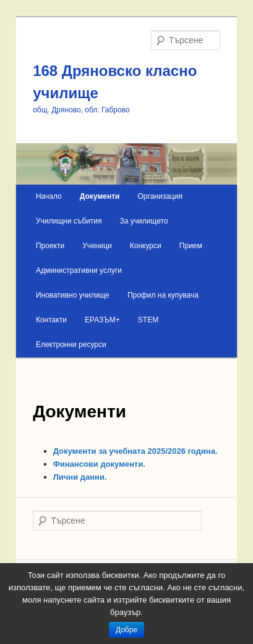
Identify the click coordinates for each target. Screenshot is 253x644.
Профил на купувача (163, 295)
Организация (160, 196)
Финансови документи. (99, 464)
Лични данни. (80, 477)
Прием (191, 246)
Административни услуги (79, 270)
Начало (49, 196)
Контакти (51, 320)
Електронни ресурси (71, 345)
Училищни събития (69, 221)
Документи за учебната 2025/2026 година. (137, 451)
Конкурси (146, 246)
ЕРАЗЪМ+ (102, 320)
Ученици (97, 246)
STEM (148, 320)
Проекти (50, 246)
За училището (144, 221)
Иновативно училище (73, 295)
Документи (100, 196)
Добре (126, 630)
